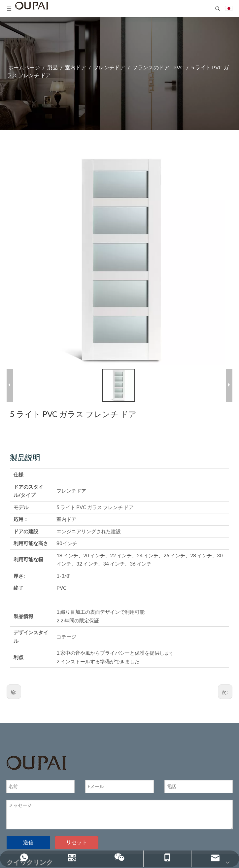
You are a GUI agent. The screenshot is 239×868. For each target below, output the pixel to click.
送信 (28, 840)
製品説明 (25, 455)
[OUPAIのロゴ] (36, 761)
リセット (77, 840)
